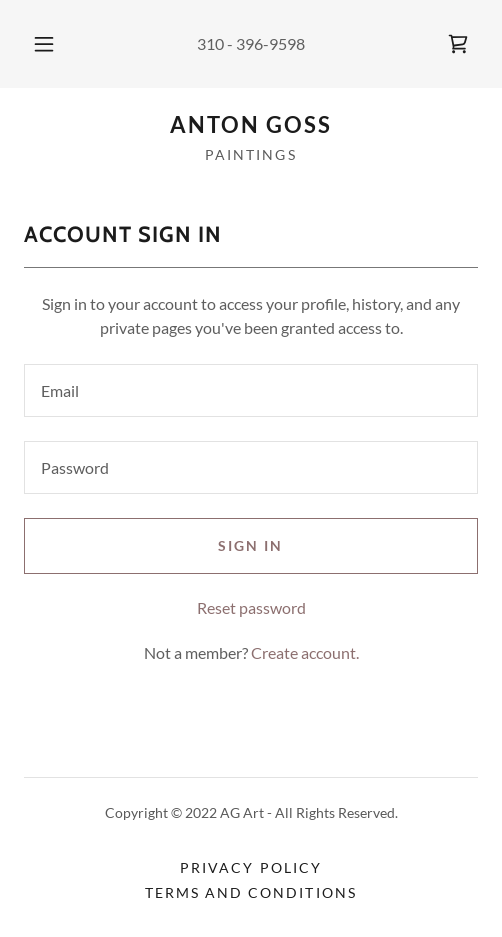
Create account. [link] (305, 652)
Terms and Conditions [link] (250, 892)
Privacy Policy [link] (250, 867)
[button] (44, 44)
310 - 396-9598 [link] (251, 43)
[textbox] (251, 390)
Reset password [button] (251, 607)
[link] (458, 44)
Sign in (250, 545)
